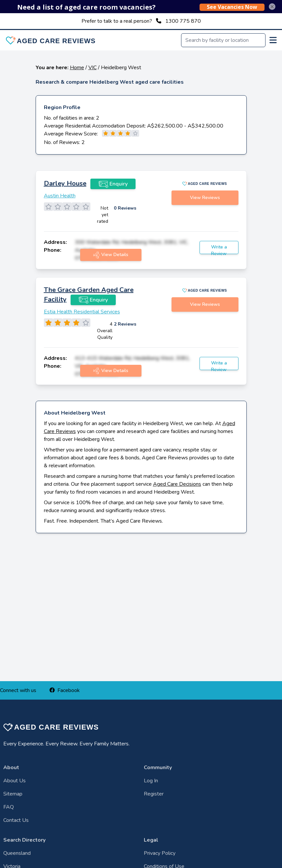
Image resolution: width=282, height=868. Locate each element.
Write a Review (219, 249)
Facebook (65, 690)
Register (154, 794)
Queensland (17, 853)
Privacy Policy (160, 853)
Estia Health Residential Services (82, 312)
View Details (111, 255)
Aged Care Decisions (177, 484)
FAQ (9, 807)
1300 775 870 (183, 21)
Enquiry (113, 184)
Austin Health (60, 196)
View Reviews (205, 198)
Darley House (65, 183)
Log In (151, 781)
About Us (15, 781)
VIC (93, 68)
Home (77, 68)
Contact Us (16, 820)
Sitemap (13, 794)
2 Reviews (125, 324)
